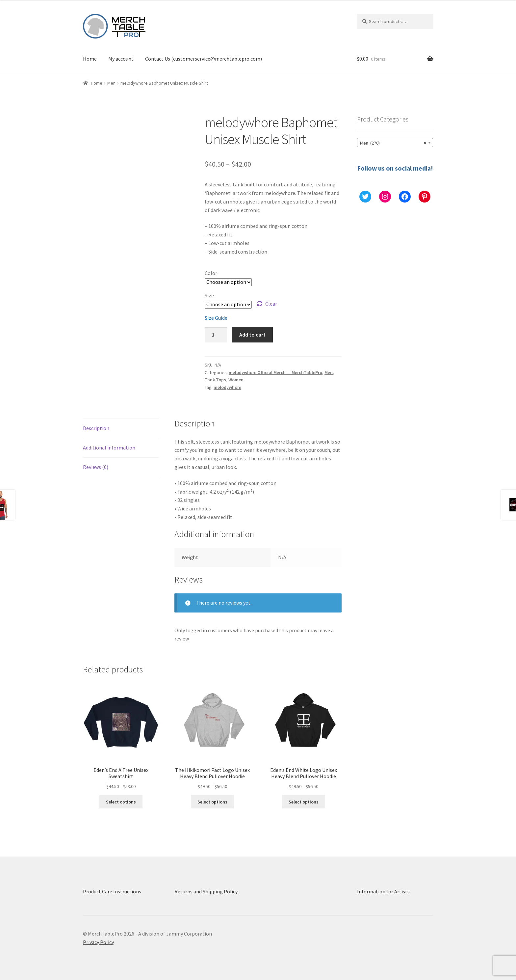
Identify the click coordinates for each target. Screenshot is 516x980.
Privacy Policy (98, 942)
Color (211, 273)
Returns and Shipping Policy (206, 891)
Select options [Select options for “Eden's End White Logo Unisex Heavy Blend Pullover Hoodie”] (304, 802)
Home (90, 59)
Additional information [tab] (109, 448)
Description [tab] (96, 428)
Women (236, 380)
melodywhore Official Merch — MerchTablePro (275, 372)
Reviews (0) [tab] (96, 467)
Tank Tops (215, 380)
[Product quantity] (216, 335)
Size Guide (216, 318)
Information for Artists (383, 891)
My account (121, 59)
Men (111, 83)
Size (209, 295)
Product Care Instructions (112, 891)
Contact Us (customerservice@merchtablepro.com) (204, 59)
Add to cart (252, 335)
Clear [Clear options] (271, 304)
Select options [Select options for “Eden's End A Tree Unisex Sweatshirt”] (121, 802)
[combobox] (395, 143)
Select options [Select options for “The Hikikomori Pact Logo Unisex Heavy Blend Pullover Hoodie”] (212, 802)
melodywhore (227, 387)
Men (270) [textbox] (393, 143)
